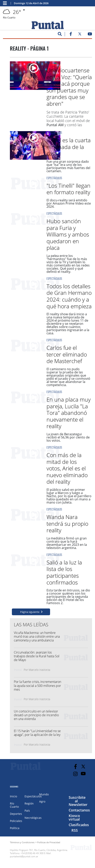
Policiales (16, 821)
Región (29, 803)
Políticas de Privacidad (49, 842)
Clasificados (79, 825)
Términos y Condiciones (22, 842)
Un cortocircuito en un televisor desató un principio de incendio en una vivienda (36, 715)
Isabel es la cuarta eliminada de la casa (69, 147)
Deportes (16, 814)
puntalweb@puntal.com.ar (24, 856)
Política (15, 828)
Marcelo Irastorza (39, 670)
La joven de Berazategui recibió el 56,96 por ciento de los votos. (68, 437)
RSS (75, 830)
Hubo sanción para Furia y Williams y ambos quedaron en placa (68, 234)
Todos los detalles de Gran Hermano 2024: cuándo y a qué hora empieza (69, 296)
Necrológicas (33, 818)
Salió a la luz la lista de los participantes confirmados (64, 572)
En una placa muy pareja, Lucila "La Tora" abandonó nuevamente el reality (69, 413)
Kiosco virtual (74, 817)
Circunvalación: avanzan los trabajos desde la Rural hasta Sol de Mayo (37, 656)
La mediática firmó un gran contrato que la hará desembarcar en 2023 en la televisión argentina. (67, 543)
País (27, 811)
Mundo (44, 794)
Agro (42, 801)
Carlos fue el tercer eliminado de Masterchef (67, 354)
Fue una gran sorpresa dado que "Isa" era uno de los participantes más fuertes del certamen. (68, 166)
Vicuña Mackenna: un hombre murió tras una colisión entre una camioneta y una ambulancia (37, 636)
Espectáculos (54, 132)
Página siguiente (30, 612)
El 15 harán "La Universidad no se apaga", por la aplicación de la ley (37, 733)
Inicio (13, 796)
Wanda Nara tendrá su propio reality (67, 523)
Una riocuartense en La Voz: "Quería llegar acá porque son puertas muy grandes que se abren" (69, 87)
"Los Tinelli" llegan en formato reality (68, 189)
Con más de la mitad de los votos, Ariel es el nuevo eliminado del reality (67, 468)
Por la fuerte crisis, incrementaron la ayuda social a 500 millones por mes (38, 685)
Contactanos (79, 810)
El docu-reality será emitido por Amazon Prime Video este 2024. (69, 203)
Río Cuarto (53, 63)
